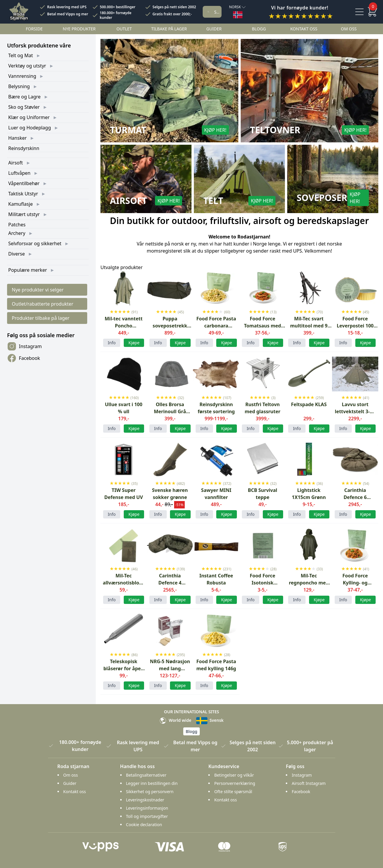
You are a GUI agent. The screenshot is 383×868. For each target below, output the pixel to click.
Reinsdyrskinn (24, 148)
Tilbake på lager (169, 29)
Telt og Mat (21, 55)
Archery (17, 233)
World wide (175, 720)
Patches (17, 225)
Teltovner (275, 130)
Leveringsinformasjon (147, 808)
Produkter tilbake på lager (41, 318)
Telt (213, 201)
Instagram (24, 346)
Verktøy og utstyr (27, 66)
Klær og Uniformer (29, 117)
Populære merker (28, 270)
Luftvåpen (19, 173)
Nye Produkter (79, 29)
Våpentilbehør (24, 183)
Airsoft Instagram (309, 783)
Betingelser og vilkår (234, 775)
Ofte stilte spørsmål (233, 792)
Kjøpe (180, 514)
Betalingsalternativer (146, 775)
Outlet (124, 29)
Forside (34, 29)
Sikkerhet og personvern (150, 792)
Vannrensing (22, 76)
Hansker (18, 138)
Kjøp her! (215, 130)
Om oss (349, 29)
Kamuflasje (20, 204)
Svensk (210, 720)
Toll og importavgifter (147, 816)
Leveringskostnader (145, 800)
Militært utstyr (24, 214)
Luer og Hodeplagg (30, 128)
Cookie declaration (144, 825)
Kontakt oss (304, 29)
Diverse (16, 254)
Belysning (19, 86)
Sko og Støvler (24, 107)
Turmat (128, 130)
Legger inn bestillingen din (152, 783)
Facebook (24, 358)
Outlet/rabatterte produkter (43, 304)
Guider (214, 29)
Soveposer (322, 198)
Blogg (259, 29)
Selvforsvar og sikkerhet (35, 243)
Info (112, 343)
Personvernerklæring (235, 783)
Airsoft (16, 163)
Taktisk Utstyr (23, 194)
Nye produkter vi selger (38, 290)
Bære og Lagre (24, 97)
